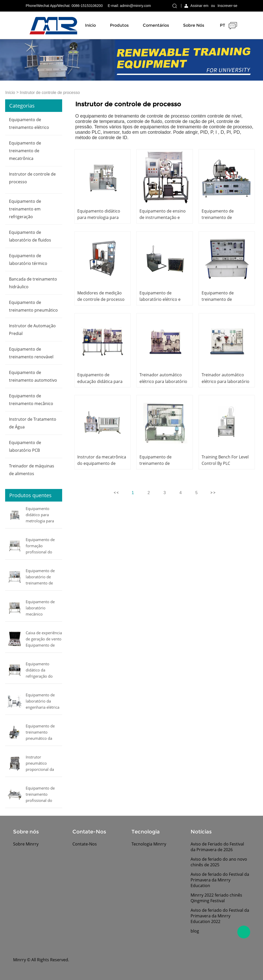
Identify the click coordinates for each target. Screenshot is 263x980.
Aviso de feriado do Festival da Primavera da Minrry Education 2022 (220, 916)
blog (195, 931)
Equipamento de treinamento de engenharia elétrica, (221, 299)
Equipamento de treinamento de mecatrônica (25, 151)
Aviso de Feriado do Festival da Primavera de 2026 (217, 847)
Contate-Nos (85, 844)
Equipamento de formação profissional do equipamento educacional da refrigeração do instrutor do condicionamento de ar (44, 546)
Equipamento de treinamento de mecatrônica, (218, 217)
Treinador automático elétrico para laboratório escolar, (163, 381)
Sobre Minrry (26, 844)
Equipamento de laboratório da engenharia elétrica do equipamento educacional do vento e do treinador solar (44, 702)
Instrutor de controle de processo (50, 93)
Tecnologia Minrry (149, 844)
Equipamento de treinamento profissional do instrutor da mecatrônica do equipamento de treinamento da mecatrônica (40, 795)
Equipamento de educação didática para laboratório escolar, (100, 381)
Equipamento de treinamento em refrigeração (25, 209)
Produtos (119, 25)
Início (90, 25)
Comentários (156, 25)
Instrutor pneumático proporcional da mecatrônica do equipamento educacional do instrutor (40, 764)
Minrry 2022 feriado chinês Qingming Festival (216, 898)
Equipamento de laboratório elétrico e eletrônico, (160, 299)
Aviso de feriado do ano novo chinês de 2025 (219, 862)
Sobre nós (194, 25)
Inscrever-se (227, 6)
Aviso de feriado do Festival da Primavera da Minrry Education (220, 880)
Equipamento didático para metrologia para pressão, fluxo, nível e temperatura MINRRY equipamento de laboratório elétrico (43, 515)
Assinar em (199, 6)
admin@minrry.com (135, 6)
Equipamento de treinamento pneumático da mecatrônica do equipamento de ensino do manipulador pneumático (40, 733)
